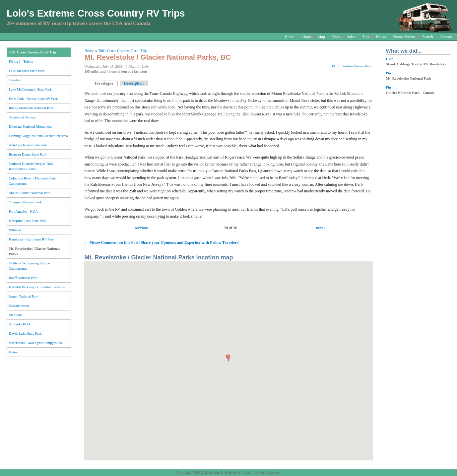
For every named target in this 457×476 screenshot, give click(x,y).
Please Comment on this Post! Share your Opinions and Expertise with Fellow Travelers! (164, 242)
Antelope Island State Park (28, 145)
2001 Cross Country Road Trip (32, 52)
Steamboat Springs (22, 117)
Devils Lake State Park (25, 333)
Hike (390, 59)
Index (351, 37)
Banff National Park (23, 278)
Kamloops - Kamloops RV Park (31, 239)
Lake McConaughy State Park (30, 89)
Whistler (15, 230)
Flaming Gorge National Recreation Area (38, 136)
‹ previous (141, 228)
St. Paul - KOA (20, 324)
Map (321, 37)
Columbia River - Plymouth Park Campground (32, 181)
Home (290, 37)
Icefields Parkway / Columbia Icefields (37, 287)
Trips (336, 37)
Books (381, 37)
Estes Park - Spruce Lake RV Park (33, 99)
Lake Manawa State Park (27, 71)
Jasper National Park (23, 296)
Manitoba (15, 315)
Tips (366, 37)
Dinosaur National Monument (30, 126)
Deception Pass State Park (27, 221)
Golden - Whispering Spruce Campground (29, 266)
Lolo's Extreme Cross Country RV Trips (96, 13)
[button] (228, 358)
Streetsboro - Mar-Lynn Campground (35, 343)
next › (321, 228)
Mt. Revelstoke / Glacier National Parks (34, 251)
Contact (446, 37)
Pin (389, 73)
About (306, 37)
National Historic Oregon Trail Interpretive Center (31, 166)
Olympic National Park (25, 202)
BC (334, 66)
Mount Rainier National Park (30, 193)
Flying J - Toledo (21, 61)
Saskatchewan (19, 306)
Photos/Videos (404, 37)
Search (428, 37)
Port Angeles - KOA (23, 211)
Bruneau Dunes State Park (28, 154)
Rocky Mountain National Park (31, 108)
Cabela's (15, 80)
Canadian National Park (356, 66)
